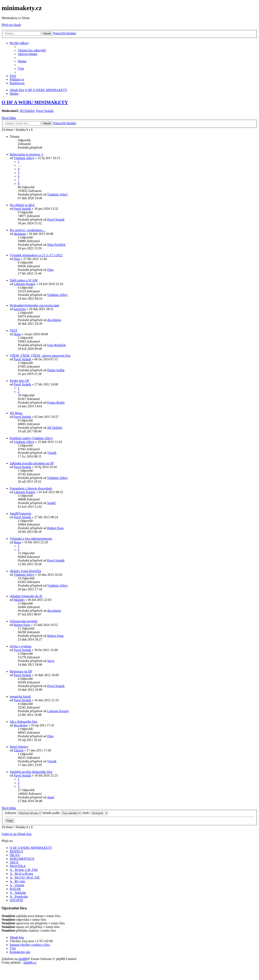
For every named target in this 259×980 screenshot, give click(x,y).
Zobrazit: (23, 813)
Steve (51, 661)
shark (51, 797)
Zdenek (19, 750)
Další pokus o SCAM (24, 280)
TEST (14, 330)
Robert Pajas (55, 528)
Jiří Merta (16, 413)
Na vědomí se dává (22, 205)
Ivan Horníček (56, 345)
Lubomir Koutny (25, 284)
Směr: (95, 813)
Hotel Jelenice (19, 747)
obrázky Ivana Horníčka (25, 571)
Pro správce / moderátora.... (28, 230)
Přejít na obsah (11, 25)
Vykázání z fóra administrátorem (31, 539)
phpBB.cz (30, 962)
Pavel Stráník (45, 111)
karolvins (20, 309)
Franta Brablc (56, 403)
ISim (17, 259)
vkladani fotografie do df (26, 596)
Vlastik (52, 453)
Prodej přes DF (20, 381)
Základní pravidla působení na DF (32, 463)
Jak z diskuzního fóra (23, 722)
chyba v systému (21, 646)
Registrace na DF (21, 671)
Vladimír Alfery (24, 158)
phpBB (23, 959)
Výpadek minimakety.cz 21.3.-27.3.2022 (36, 255)
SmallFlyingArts (21, 513)
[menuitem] (32, 50)
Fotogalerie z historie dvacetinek (31, 488)
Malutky (19, 600)
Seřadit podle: (62, 813)
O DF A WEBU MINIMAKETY (35, 102)
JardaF (51, 503)
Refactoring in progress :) (26, 154)
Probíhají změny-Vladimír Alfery (31, 438)
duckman (20, 234)
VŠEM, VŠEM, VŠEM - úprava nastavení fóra (40, 356)
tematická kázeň (20, 696)
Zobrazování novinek (23, 621)
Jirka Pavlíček (56, 245)
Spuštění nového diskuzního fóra (31, 772)
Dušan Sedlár (56, 370)
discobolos (54, 320)
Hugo (17, 334)
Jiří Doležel (27, 111)
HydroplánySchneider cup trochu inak (34, 305)
